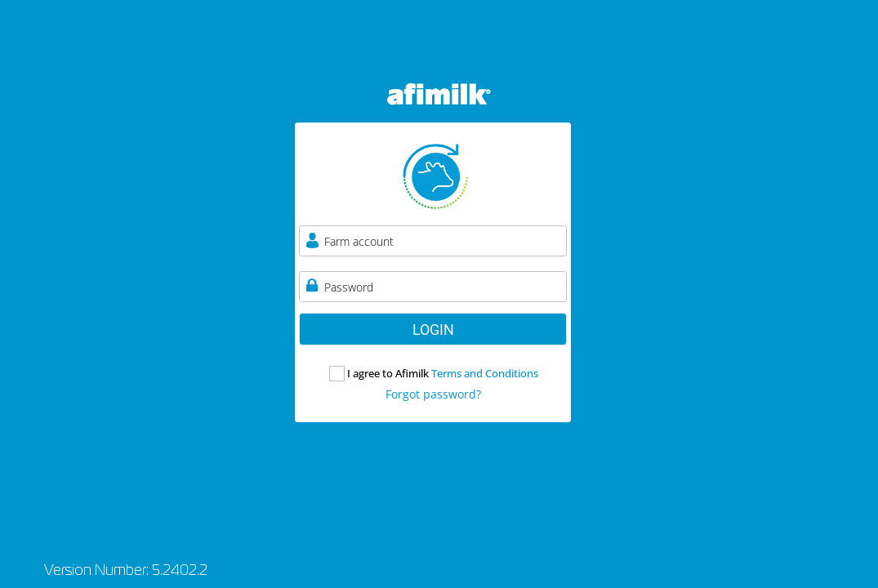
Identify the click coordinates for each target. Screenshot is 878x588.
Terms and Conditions (485, 373)
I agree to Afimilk (443, 373)
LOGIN (433, 330)
